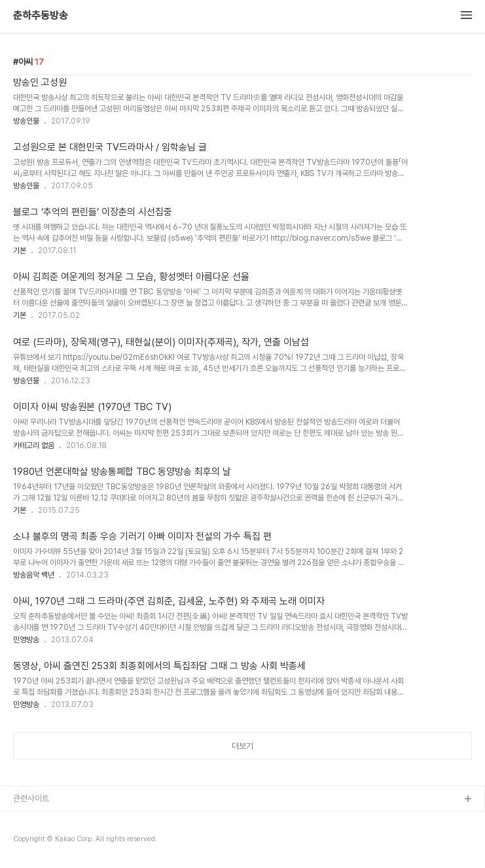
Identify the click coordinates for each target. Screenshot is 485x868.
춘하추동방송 (41, 16)
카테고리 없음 (34, 445)
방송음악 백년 (34, 575)
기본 (20, 251)
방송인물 (26, 121)
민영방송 (26, 640)
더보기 (242, 746)
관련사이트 (31, 798)
